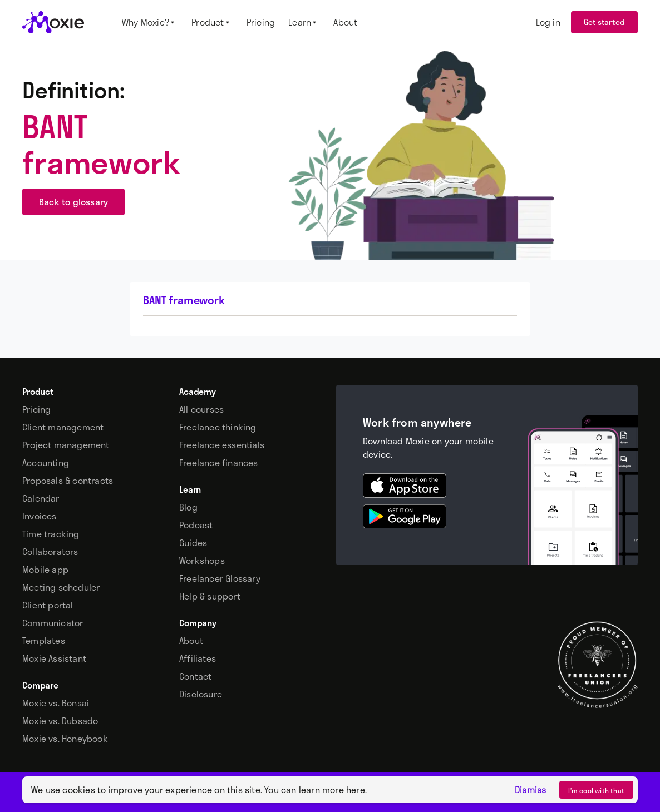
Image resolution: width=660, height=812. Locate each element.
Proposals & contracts (68, 481)
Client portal (48, 605)
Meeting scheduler (61, 587)
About (191, 641)
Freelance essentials (222, 445)
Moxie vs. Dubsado (60, 721)
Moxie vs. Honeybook (65, 739)
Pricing (36, 409)
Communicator (53, 623)
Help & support (210, 596)
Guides (193, 543)
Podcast (196, 525)
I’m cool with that (596, 790)
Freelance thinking (218, 427)
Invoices (40, 516)
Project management (66, 445)
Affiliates (198, 658)
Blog (188, 507)
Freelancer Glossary (220, 578)
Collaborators (50, 552)
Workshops (202, 561)
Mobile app (45, 570)
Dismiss (530, 790)
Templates (44, 641)
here (356, 789)
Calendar (41, 498)
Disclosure (201, 694)
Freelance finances (219, 463)
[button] (150, 22)
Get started (604, 22)
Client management (63, 427)
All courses (201, 409)
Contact (195, 676)
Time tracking (51, 534)
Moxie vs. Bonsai (56, 703)
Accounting (46, 463)
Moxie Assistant (54, 658)
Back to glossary (73, 202)
